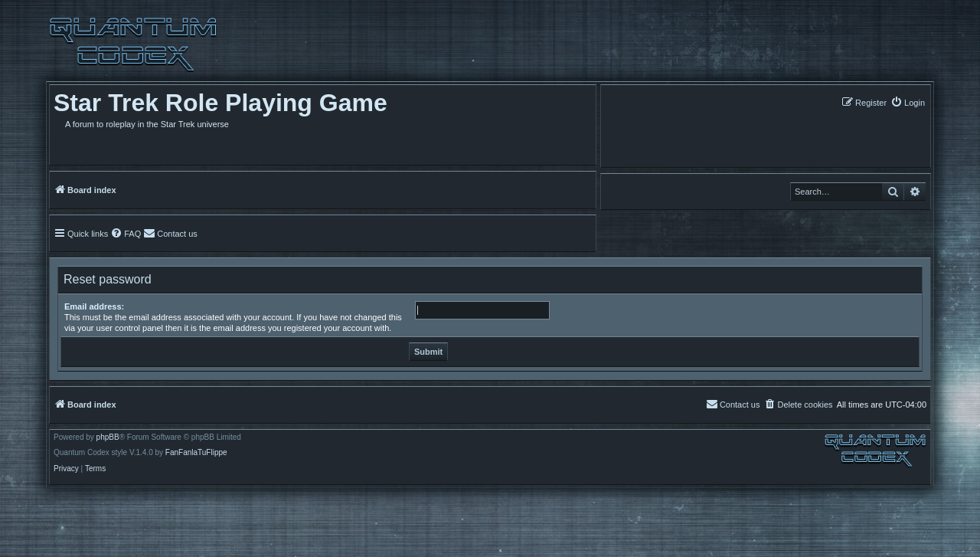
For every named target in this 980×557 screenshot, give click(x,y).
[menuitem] (908, 102)
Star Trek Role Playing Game (220, 103)
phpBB (108, 437)
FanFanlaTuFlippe (196, 453)
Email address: (94, 306)
